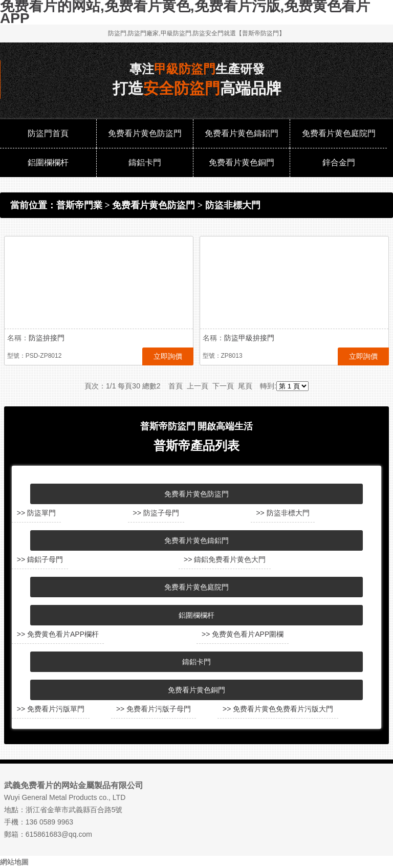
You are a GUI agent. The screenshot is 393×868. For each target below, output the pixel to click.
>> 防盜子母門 (156, 513)
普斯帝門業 (79, 205)
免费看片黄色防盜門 (145, 133)
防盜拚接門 (47, 338)
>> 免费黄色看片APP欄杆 (58, 634)
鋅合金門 (339, 162)
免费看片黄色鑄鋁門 (242, 133)
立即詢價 (168, 356)
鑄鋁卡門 (145, 162)
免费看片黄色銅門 (242, 162)
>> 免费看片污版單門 (51, 709)
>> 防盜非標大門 (282, 513)
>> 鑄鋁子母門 (40, 559)
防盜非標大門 (233, 205)
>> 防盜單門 (36, 513)
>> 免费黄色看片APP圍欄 (243, 634)
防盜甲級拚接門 (249, 338)
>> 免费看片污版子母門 (154, 709)
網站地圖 (14, 862)
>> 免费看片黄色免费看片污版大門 (278, 709)
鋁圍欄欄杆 (48, 162)
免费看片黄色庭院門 (339, 133)
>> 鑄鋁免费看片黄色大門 (225, 559)
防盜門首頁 (48, 133)
